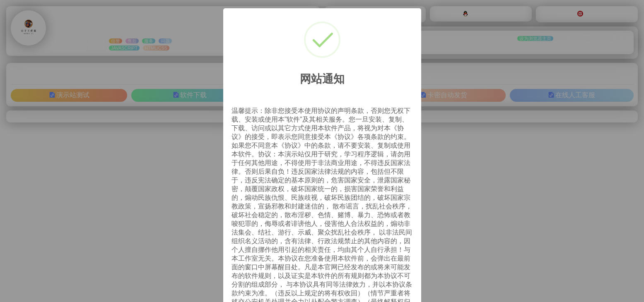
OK (398, 279)
